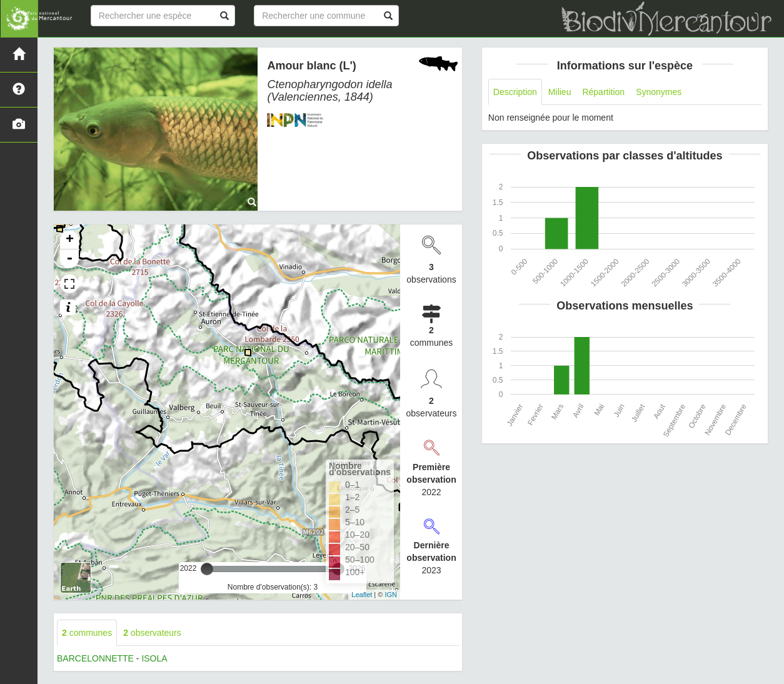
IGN (391, 595)
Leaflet (362, 595)
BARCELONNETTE (95, 658)
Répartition (603, 92)
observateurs (152, 633)
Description (515, 92)
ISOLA (154, 658)
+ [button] (70, 240)
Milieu (560, 92)
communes (87, 633)
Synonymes (659, 92)
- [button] (69, 259)
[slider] (207, 569)
